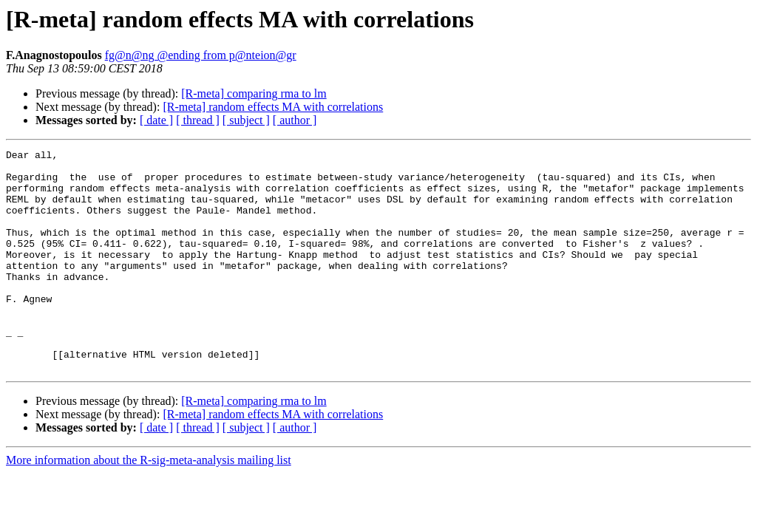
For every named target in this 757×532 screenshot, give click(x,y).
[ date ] (156, 120)
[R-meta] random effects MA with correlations (273, 107)
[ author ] (295, 120)
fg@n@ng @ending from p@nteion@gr (201, 55)
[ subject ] (246, 120)
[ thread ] (198, 120)
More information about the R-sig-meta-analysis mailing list (149, 504)
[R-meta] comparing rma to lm (254, 93)
